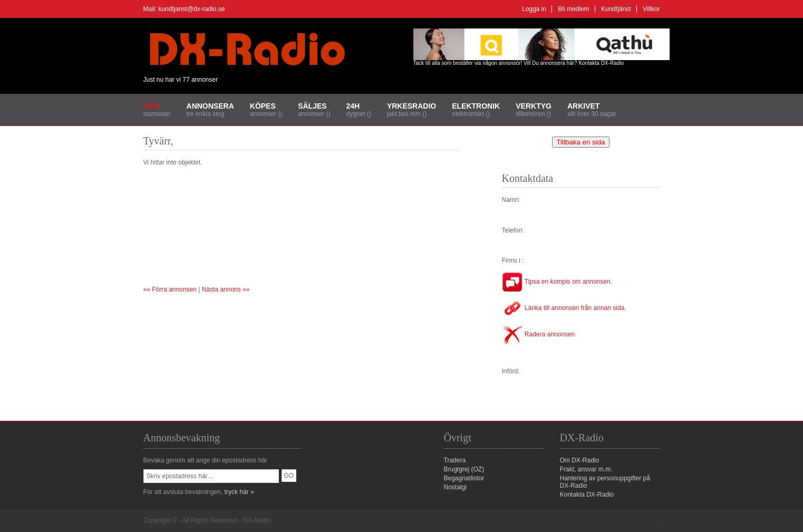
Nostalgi (455, 487)
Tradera (455, 460)
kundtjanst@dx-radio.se (191, 9)
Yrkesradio (412, 106)
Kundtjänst (616, 9)
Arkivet (583, 106)
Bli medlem (573, 9)
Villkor (651, 9)
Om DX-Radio (580, 460)
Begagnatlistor (464, 478)
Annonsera (210, 106)
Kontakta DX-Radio (601, 63)
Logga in (534, 9)
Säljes (312, 106)
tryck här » (239, 492)
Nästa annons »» (226, 289)
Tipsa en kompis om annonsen (556, 282)
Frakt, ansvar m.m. (586, 469)
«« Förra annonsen (170, 289)
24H (353, 106)
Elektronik (476, 106)
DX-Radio (257, 520)
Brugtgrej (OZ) (464, 469)
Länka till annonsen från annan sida (563, 308)
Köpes (263, 106)
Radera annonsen (539, 334)
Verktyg (534, 106)
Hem (152, 106)
